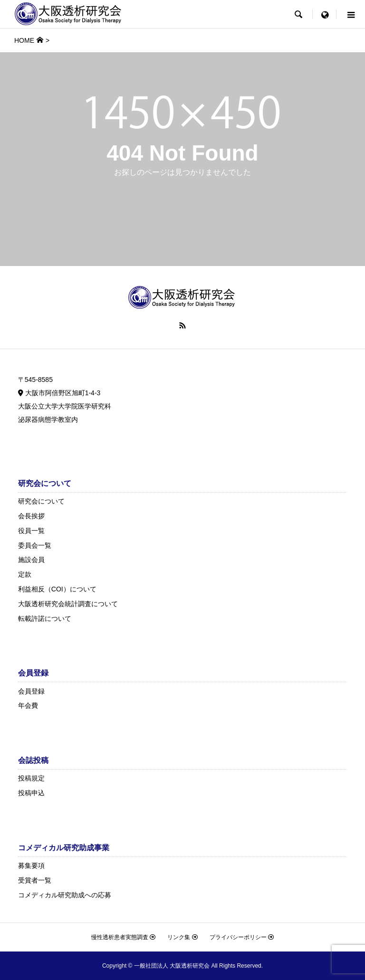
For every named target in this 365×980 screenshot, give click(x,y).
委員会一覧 (35, 545)
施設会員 (31, 560)
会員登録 (31, 691)
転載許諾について (45, 618)
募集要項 (31, 866)
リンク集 (182, 937)
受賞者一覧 (35, 880)
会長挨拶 (31, 516)
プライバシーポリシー (242, 937)
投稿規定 (31, 778)
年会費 (28, 705)
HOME (24, 40)
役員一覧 (31, 531)
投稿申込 (31, 793)
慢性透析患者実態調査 (123, 937)
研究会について (41, 501)
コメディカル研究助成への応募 (65, 895)
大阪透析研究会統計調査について (68, 604)
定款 (25, 574)
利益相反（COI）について (57, 589)
